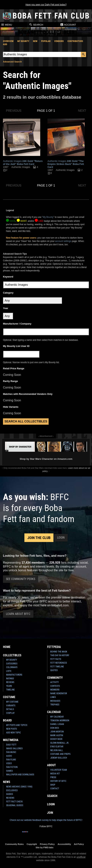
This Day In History (60, 655)
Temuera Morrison (60, 720)
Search (36, 25)
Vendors (59, 41)
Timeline (10, 690)
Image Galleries (14, 748)
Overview (8, 41)
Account (68, 25)
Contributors (75, 41)
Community (55, 678)
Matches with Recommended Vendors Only (28, 394)
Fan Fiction (12, 767)
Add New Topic (14, 733)
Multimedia (11, 740)
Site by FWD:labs (44, 847)
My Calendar (57, 717)
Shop (53, 785)
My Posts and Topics (17, 725)
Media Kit (55, 774)
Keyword (8, 277)
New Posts (11, 729)
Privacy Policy (47, 844)
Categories (12, 664)
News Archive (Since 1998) (19, 787)
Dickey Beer (56, 739)
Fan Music (11, 752)
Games (9, 771)
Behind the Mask (59, 652)
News (7, 782)
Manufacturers (14, 675)
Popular (46, 41)
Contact (55, 789)
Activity (54, 682)
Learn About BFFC (18, 614)
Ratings (10, 679)
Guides (9, 794)
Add (5, 44)
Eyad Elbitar (57, 747)
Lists (9, 671)
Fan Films (11, 760)
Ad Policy (79, 844)
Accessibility (64, 844)
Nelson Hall (57, 750)
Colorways (12, 667)
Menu (7, 25)
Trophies (55, 705)
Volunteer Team (59, 770)
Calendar (54, 712)
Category (8, 293)
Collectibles (12, 655)
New (35, 41)
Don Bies (55, 728)
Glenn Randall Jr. (60, 743)
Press (53, 777)
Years (9, 686)
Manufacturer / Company (17, 324)
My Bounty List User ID (16, 346)
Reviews (10, 682)
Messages (55, 701)
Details (10, 709)
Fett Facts (56, 659)
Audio (9, 756)
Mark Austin (57, 735)
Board (7, 720)
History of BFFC (58, 781)
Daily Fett (11, 745)
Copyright (32, 844)
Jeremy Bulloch (59, 758)
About (51, 765)
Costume (9, 697)
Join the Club (39, 538)
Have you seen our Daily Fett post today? (46, 5)
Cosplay (10, 713)
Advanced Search (12, 62)
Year (5, 308)
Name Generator (59, 693)
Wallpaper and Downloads (20, 775)
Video (9, 763)
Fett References (59, 663)
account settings (63, 241)
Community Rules (14, 844)
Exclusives (12, 790)
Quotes (54, 670)
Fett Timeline (57, 667)
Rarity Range (10, 381)
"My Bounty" (48, 217)
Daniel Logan (57, 724)
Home (7, 647)
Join (50, 813)
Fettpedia (54, 647)
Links (53, 697)
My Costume (12, 702)
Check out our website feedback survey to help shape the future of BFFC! (46, 820)
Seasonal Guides (15, 805)
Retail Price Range (14, 368)
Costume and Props (60, 754)
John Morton (57, 732)
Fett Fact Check (14, 802)
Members (55, 690)
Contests (55, 686)
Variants (11, 706)
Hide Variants (11, 407)
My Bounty (23, 41)
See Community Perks (21, 579)
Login (61, 538)
